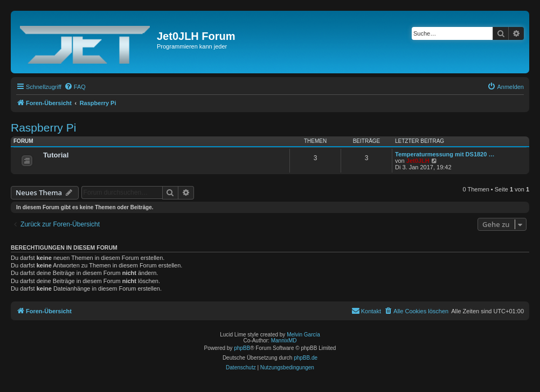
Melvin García (303, 335)
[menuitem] (75, 87)
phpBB (242, 348)
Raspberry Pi (43, 128)
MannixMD (284, 341)
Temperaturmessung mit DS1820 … (445, 154)
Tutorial (56, 155)
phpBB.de (306, 358)
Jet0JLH (418, 161)
